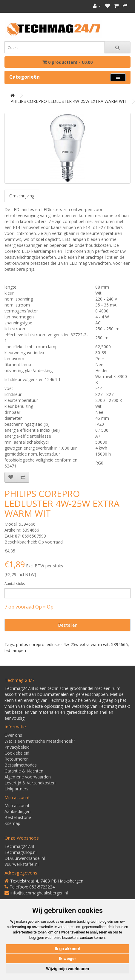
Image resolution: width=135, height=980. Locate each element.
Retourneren (17, 759)
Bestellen (68, 625)
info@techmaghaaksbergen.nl (39, 893)
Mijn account (17, 805)
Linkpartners (16, 789)
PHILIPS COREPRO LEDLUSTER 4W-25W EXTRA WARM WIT (69, 101)
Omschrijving (22, 196)
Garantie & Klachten (24, 771)
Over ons (13, 735)
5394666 (119, 644)
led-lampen (15, 650)
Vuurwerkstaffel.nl (22, 864)
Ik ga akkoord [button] (67, 949)
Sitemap (12, 823)
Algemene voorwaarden (28, 777)
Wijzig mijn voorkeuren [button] (67, 969)
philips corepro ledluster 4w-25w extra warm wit (62, 644)
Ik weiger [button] (67, 959)
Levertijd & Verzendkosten (30, 783)
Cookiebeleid (17, 753)
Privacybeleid (17, 747)
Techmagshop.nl (20, 852)
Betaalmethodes (21, 765)
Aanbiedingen (17, 811)
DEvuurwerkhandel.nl (25, 858)
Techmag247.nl (19, 846)
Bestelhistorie (18, 817)
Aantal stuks (15, 584)
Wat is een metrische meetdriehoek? (40, 741)
